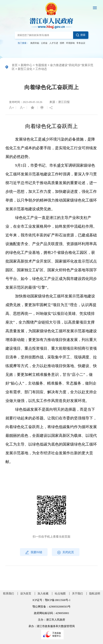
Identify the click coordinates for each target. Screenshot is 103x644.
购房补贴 (35, 43)
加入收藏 (43, 594)
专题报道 (41, 65)
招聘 (62, 43)
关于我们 (77, 594)
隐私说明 (95, 594)
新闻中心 (26, 65)
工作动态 (41, 69)
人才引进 (54, 43)
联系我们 (9, 594)
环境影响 (70, 43)
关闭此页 (66, 552)
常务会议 (81, 43)
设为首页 (26, 594)
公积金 (44, 43)
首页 (15, 65)
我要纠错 (34, 552)
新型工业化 (25, 69)
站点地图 (60, 594)
